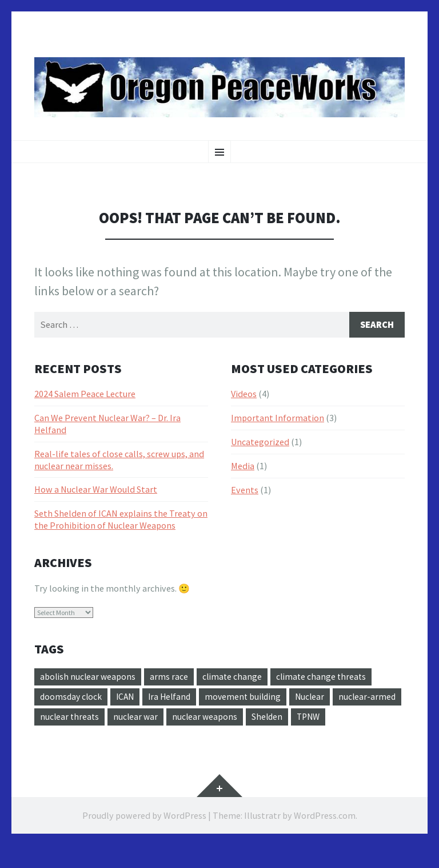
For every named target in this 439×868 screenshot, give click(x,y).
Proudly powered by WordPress (144, 838)
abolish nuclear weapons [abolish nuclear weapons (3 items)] (89, 678)
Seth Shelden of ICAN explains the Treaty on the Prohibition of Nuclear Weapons (121, 520)
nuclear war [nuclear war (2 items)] (210, 719)
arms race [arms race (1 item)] (171, 678)
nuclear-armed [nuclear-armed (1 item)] (69, 719)
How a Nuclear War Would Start (96, 490)
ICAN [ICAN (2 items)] (128, 699)
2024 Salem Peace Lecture (85, 395)
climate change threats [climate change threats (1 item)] (325, 678)
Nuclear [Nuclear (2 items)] (319, 699)
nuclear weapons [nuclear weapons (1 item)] (281, 719)
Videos (244, 395)
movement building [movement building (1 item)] (250, 699)
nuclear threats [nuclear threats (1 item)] (143, 719)
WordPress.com (325, 838)
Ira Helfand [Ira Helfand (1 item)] (174, 699)
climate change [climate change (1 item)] (234, 678)
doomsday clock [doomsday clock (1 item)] (72, 699)
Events (245, 490)
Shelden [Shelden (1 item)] (344, 719)
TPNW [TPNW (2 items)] (53, 739)
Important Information (278, 419)
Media (243, 466)
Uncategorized (260, 442)
